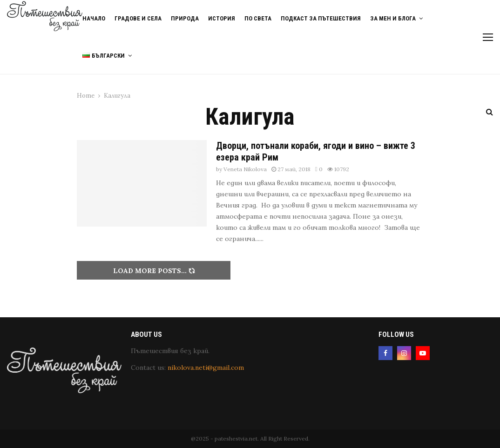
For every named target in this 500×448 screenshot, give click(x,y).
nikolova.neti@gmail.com (206, 368)
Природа (185, 18)
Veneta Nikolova (245, 169)
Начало (94, 18)
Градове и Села (138, 18)
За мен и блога (393, 18)
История (222, 18)
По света (258, 18)
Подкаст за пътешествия (321, 18)
